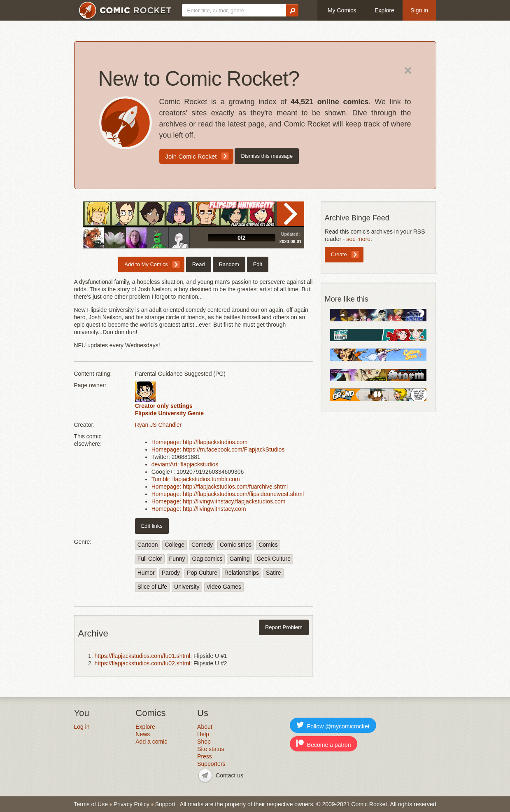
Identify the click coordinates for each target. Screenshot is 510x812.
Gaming (239, 559)
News (143, 734)
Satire (274, 573)
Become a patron (324, 744)
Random (229, 264)
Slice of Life (152, 587)
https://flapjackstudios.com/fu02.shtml (143, 663)
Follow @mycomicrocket (333, 725)
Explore (384, 10)
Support (165, 804)
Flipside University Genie (169, 413)
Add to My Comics (146, 264)
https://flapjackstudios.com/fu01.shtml (143, 656)
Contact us (229, 775)
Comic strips (236, 545)
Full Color (150, 559)
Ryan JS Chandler (158, 425)
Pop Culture (202, 573)
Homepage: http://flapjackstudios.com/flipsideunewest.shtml (228, 494)
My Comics (342, 10)
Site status (211, 749)
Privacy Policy (132, 804)
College (174, 545)
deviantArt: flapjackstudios (185, 464)
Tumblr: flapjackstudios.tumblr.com (196, 479)
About (205, 727)
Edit (258, 264)
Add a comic (151, 742)
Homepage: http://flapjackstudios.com (199, 442)
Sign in (419, 10)
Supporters (211, 764)
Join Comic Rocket (191, 156)
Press (205, 756)
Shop (204, 742)
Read (291, 214)
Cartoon (148, 545)
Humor (146, 573)
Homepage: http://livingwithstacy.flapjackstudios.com (219, 501)
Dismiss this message (267, 156)
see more (359, 239)
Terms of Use (91, 804)
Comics (268, 545)
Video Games (224, 587)
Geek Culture (273, 559)
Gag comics (207, 559)
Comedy (202, 545)
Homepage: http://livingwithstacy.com (199, 509)
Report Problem (284, 627)
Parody (171, 573)
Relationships (242, 573)
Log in (82, 727)
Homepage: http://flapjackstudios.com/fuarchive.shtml (220, 487)
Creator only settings (164, 406)
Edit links (152, 526)
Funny (177, 559)
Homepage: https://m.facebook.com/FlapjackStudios (218, 449)
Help (203, 734)
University (187, 587)
